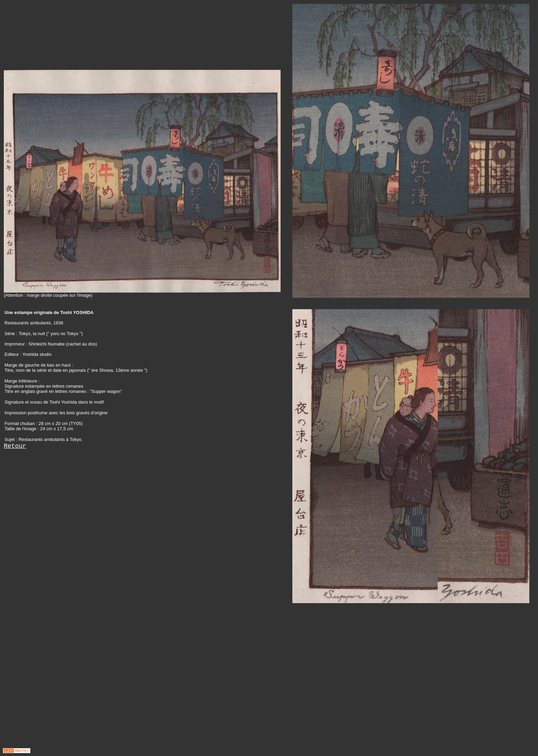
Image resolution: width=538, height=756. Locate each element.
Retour (15, 446)
